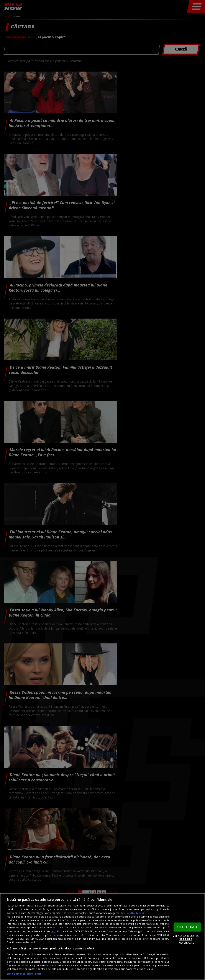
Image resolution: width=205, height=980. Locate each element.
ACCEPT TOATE (187, 927)
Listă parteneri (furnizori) (24, 974)
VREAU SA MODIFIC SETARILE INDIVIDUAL (186, 939)
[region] (102, 937)
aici (53, 931)
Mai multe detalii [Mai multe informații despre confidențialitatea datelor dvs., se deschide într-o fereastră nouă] (133, 913)
